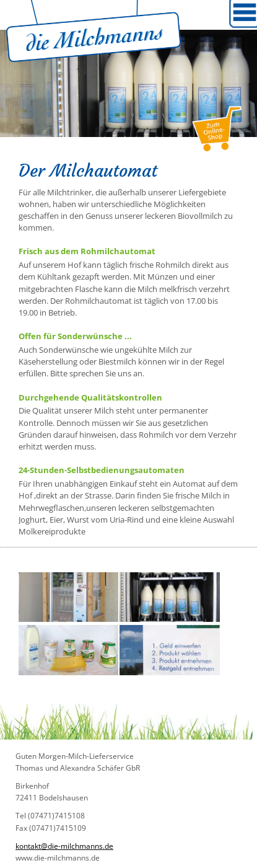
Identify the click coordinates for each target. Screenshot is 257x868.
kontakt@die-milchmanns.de (64, 846)
